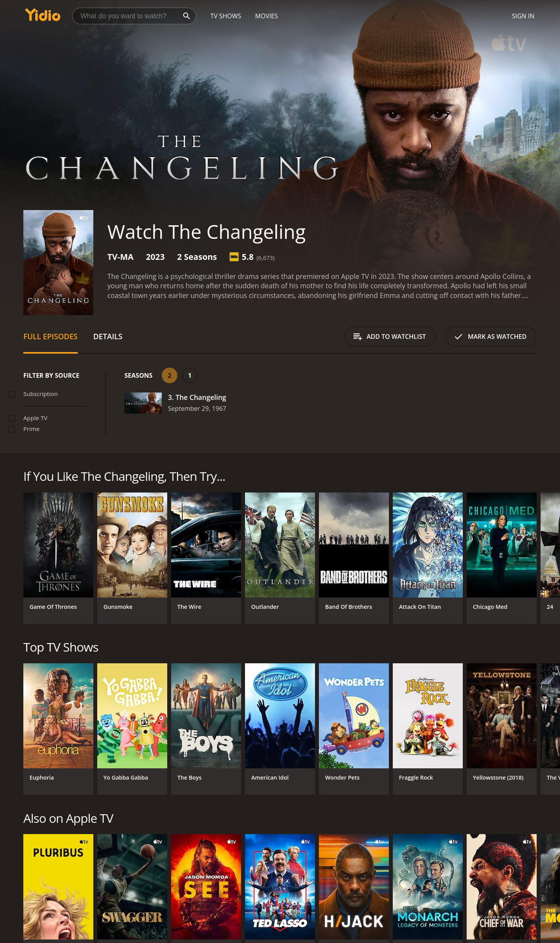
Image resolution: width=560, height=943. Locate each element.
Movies (267, 16)
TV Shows (226, 16)
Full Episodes (51, 336)
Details (108, 336)
